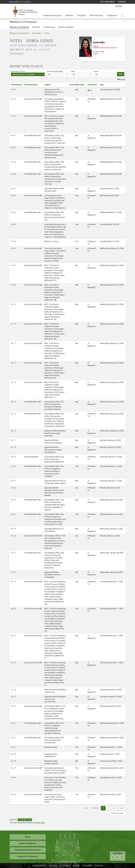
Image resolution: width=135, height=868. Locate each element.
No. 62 (13, 536)
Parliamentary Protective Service (28, 850)
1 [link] (103, 808)
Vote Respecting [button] (31, 85)
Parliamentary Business (52, 15)
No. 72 (13, 431)
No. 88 (13, 174)
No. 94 (13, 89)
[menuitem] (107, 2)
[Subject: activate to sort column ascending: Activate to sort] (55, 85)
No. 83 (13, 241)
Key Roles (36, 27)
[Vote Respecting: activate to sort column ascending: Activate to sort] (33, 85)
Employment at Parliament (28, 856)
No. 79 (13, 304)
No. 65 (13, 500)
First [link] (86, 808)
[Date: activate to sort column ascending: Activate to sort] (112, 85)
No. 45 (13, 794)
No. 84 (13, 224)
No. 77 (13, 343)
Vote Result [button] (92, 85)
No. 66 (13, 488)
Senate (28, 837)
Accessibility (87, 865)
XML (21, 820)
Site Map (77, 865)
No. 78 (13, 324)
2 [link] (108, 808)
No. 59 (13, 582)
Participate (82, 15)
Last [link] (122, 808)
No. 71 (13, 440)
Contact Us (99, 865)
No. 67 (13, 481)
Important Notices (40, 865)
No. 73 (13, 414)
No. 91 (13, 135)
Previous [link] (95, 808)
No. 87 (13, 188)
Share (119, 6)
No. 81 (13, 265)
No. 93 (13, 99)
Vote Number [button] (16, 85)
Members (69, 15)
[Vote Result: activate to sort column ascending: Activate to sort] (93, 85)
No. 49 (13, 754)
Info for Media (65, 865)
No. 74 (13, 402)
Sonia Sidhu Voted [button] (77, 85)
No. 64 (13, 514)
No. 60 (13, 572)
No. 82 (13, 248)
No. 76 (13, 363)
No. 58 (13, 609)
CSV (28, 820)
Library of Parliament (28, 843)
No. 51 (13, 738)
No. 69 (13, 457)
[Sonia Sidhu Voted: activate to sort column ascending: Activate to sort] (77, 85)
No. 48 (13, 761)
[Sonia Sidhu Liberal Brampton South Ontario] (102, 49)
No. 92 (13, 116)
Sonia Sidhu (37, 33)
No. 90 (13, 147)
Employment (112, 15)
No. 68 (13, 466)
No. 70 (13, 447)
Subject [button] (47, 85)
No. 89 (13, 162)
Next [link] (114, 808)
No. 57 (13, 636)
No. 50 (13, 747)
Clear (121, 74)
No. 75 (13, 382)
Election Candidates (66, 27)
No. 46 (13, 777)
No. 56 (13, 663)
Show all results (118, 813)
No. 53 (13, 706)
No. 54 (13, 697)
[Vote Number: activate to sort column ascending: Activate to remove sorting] (16, 85)
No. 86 (13, 195)
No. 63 (13, 529)
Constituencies (49, 27)
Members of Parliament (19, 27)
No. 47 (13, 768)
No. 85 (13, 212)
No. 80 (13, 285)
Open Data (41, 823)
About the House (96, 15)
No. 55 (13, 690)
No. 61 (13, 553)
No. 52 (13, 723)
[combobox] (28, 74)
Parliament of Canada (20, 2)
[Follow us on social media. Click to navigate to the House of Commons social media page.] (118, 856)
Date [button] (102, 85)
